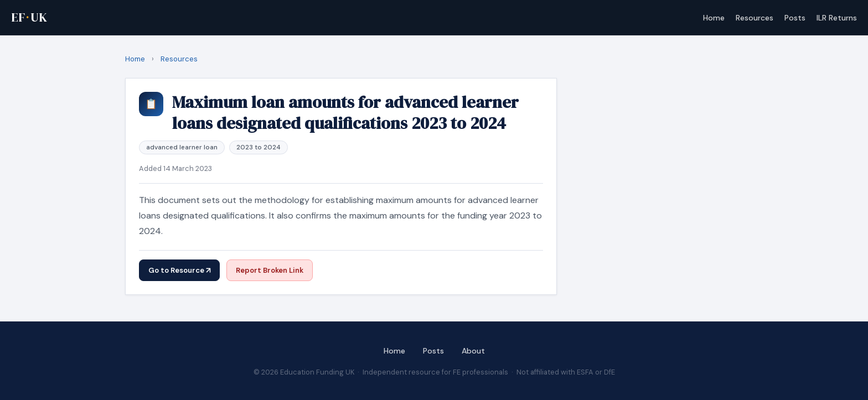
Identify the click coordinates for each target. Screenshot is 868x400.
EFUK (29, 18)
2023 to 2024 (259, 147)
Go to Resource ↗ (179, 270)
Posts (795, 18)
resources (179, 59)
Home (714, 18)
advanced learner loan (182, 147)
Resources (755, 18)
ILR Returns (837, 18)
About (473, 351)
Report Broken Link (270, 270)
